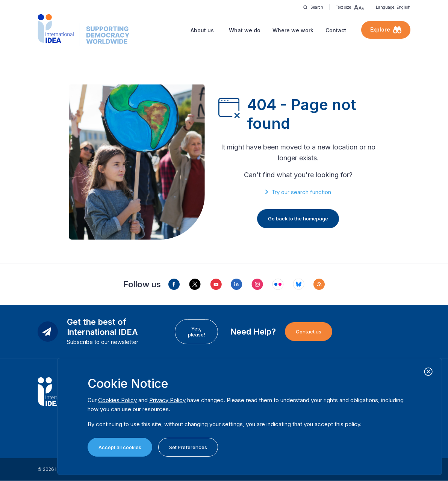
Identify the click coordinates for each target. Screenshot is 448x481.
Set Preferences (188, 447)
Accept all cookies (120, 447)
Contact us (309, 332)
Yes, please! (197, 332)
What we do (245, 30)
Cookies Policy (117, 400)
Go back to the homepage (298, 219)
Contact (336, 30)
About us (202, 30)
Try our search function (301, 192)
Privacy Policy (167, 400)
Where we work (293, 30)
